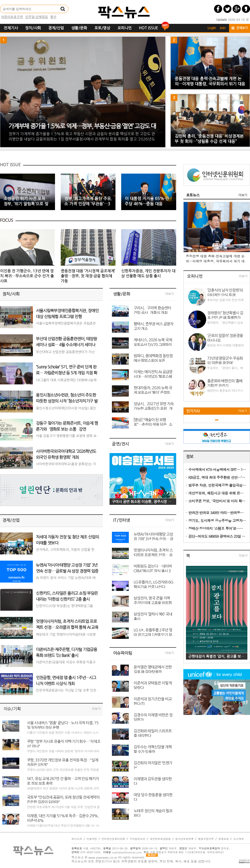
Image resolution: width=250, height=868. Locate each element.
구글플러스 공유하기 (237, 9)
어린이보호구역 (12, 17)
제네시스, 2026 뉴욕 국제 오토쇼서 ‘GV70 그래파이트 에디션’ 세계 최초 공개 (153, 342)
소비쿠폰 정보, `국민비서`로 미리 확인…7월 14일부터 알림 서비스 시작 (217, 501)
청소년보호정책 (184, 839)
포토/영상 (102, 28)
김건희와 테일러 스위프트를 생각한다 (153, 733)
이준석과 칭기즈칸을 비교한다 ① (153, 701)
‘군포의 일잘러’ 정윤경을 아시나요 (225, 338)
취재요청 (224, 839)
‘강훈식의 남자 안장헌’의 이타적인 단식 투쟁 (225, 292)
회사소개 (77, 839)
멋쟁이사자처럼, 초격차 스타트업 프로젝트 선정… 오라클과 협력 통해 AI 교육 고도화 (154, 552)
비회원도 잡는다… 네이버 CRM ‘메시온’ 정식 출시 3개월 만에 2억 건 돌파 (153, 568)
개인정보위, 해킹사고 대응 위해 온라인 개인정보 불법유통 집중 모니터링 (217, 493)
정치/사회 (33, 28)
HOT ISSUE (148, 28)
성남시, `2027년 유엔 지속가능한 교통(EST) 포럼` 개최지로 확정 (154, 406)
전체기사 (11, 28)
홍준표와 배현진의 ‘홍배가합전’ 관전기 (225, 383)
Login (212, 28)
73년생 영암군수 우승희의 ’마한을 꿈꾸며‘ (225, 360)
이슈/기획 (12, 709)
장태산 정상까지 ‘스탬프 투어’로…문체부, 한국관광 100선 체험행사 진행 (217, 528)
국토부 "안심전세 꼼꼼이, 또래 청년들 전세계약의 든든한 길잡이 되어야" (63, 799)
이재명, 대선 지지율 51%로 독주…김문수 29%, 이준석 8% (63, 818)
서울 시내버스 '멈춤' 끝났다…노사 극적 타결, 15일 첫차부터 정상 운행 (63, 725)
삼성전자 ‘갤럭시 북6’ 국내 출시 (153, 616)
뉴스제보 (239, 839)
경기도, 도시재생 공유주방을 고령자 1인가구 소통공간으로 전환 (217, 520)
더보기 (96, 709)
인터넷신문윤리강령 (113, 839)
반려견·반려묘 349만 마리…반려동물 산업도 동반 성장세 (217, 513)
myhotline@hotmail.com (127, 852)
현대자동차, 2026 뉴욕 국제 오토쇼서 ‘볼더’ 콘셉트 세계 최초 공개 (153, 390)
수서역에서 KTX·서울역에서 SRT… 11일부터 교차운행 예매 (217, 469)
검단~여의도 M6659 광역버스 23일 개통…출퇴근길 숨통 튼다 (217, 536)
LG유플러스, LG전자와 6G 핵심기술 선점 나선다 (153, 584)
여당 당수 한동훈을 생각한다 (153, 797)
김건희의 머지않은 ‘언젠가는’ (153, 765)
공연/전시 (120, 444)
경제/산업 (56, 28)
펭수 (53, 17)
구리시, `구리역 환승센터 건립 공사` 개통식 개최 (152, 310)
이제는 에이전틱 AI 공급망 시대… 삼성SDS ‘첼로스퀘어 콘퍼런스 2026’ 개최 (153, 374)
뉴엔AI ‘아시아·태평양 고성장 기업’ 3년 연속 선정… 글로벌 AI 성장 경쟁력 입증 (153, 536)
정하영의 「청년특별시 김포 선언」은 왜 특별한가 (225, 315)
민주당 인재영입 (37, 17)
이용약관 (92, 839)
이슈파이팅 (123, 653)
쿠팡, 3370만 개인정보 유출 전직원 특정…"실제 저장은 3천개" (62, 762)
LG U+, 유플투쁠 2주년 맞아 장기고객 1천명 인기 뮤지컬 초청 (153, 632)
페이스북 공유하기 (218, 9)
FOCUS (7, 220)
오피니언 (125, 28)
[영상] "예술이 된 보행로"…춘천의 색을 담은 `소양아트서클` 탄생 (153, 422)
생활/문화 (79, 28)
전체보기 (242, 28)
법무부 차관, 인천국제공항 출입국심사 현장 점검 (217, 485)
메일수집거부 (206, 839)
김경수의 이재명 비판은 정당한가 (153, 717)
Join (222, 28)
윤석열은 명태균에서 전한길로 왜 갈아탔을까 (153, 669)
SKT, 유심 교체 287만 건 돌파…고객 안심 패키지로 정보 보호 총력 (63, 781)
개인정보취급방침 (160, 839)
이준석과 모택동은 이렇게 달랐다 (153, 685)
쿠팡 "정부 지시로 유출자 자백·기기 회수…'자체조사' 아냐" (64, 744)
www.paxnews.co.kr (103, 857)
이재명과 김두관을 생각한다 (153, 781)
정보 (190, 457)
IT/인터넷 (122, 520)
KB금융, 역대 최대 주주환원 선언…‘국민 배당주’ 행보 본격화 (217, 477)
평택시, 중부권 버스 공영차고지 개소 (153, 326)
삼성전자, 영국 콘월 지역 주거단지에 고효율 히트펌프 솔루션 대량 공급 (153, 600)
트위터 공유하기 (227, 9)
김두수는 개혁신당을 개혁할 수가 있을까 (153, 749)
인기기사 (193, 411)
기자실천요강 (137, 839)
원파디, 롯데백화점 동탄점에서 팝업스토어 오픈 (153, 358)
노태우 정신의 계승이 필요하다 (153, 813)
